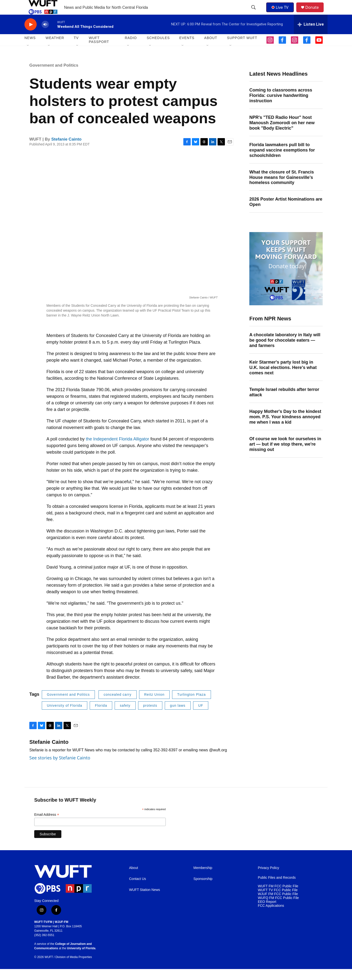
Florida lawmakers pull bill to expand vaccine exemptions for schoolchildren (282, 161)
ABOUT (211, 49)
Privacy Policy (269, 879)
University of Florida (65, 716)
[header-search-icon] (254, 13)
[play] (31, 36)
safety (125, 716)
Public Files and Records (277, 889)
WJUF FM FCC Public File (278, 905)
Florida (101, 716)
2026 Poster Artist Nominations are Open (286, 213)
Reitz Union (154, 705)
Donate (315, 13)
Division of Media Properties (74, 968)
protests (150, 716)
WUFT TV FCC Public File (278, 901)
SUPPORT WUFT (242, 49)
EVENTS (187, 49)
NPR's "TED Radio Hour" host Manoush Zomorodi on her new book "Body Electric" (282, 134)
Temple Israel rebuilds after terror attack (284, 403)
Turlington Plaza (192, 705)
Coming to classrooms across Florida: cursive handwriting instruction (281, 106)
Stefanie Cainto (66, 150)
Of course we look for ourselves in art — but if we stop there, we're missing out (285, 455)
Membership (203, 879)
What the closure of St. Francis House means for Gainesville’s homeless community (282, 188)
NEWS (30, 49)
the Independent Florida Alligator (117, 450)
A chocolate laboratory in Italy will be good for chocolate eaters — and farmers (285, 351)
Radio (131, 49)
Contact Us (137, 890)
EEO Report (267, 913)
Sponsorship (203, 890)
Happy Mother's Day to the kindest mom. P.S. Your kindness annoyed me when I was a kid (285, 428)
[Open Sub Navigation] (28, 57)
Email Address (47, 826)
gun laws (178, 716)
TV (76, 49)
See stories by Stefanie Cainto (60, 769)
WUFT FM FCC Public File (278, 897)
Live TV (281, 13)
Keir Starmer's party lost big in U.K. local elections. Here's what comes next (283, 378)
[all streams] (311, 35)
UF (201, 716)
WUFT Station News (145, 901)
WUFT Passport (99, 51)
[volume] (45, 36)
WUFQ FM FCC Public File (278, 909)
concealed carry (118, 705)
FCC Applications (271, 917)
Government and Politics (54, 76)
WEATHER (55, 49)
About (134, 879)
